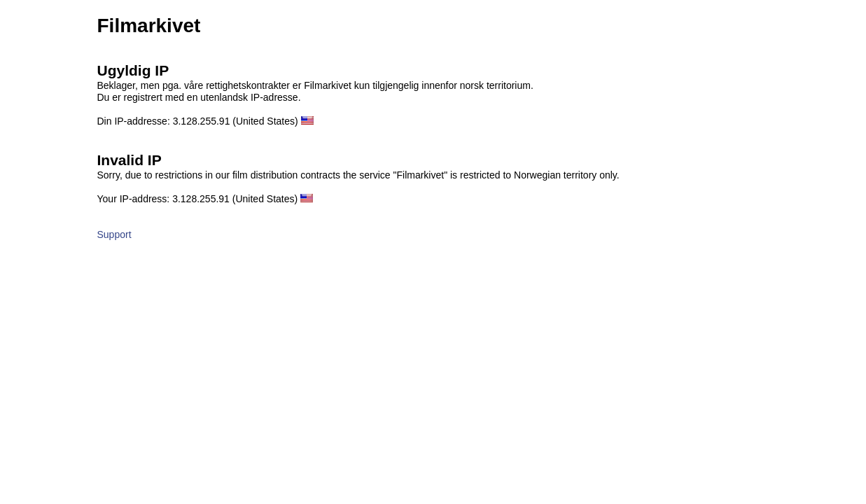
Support (114, 234)
